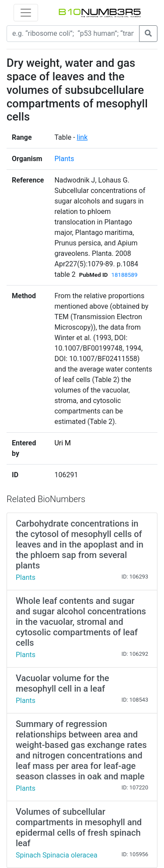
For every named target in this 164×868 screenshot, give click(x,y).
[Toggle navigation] (26, 13)
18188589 (125, 275)
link (82, 137)
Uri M (63, 443)
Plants (64, 159)
